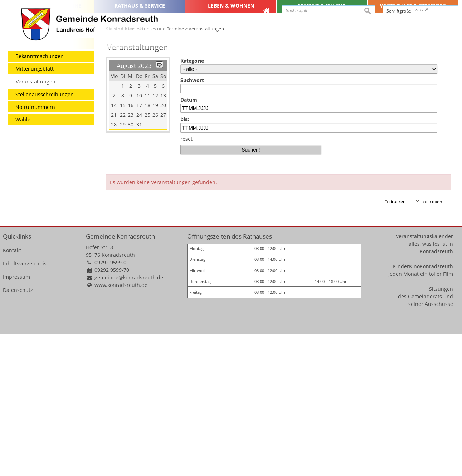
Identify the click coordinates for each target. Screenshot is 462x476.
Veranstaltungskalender (424, 378)
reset (186, 281)
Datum (189, 242)
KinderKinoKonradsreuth (423, 408)
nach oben (432, 344)
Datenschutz (18, 432)
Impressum (16, 419)
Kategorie (192, 203)
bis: (185, 262)
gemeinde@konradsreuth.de (129, 420)
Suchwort (192, 222)
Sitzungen (441, 431)
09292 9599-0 (110, 405)
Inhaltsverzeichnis (25, 406)
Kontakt (12, 392)
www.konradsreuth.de (121, 427)
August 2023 (134, 208)
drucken (397, 344)
